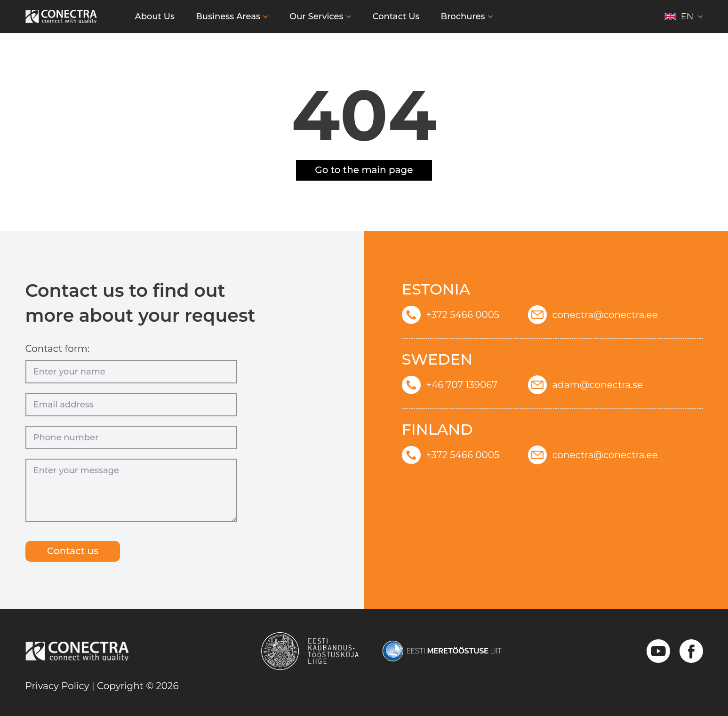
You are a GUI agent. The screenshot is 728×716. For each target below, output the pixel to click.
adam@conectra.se (586, 382)
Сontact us (77, 551)
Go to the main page (364, 170)
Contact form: (58, 345)
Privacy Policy (57, 686)
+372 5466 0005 (451, 311)
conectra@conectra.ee (593, 311)
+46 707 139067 (450, 382)
